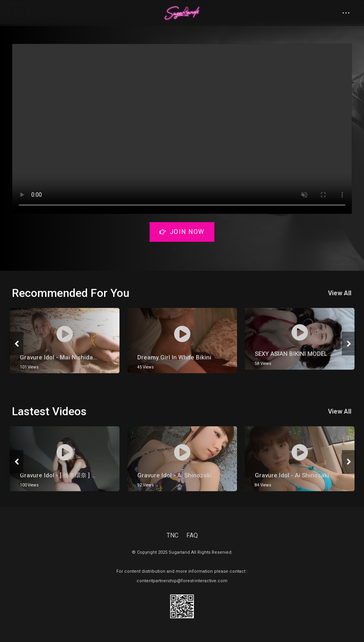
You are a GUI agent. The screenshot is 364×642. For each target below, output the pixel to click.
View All (340, 293)
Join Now (182, 232)
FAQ (192, 535)
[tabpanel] (65, 340)
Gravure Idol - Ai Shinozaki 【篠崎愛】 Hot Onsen (206, 475)
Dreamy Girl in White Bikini (174, 357)
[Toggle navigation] (18, 13)
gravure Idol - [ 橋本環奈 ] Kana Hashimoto (79, 475)
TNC (173, 535)
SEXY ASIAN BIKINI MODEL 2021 (299, 354)
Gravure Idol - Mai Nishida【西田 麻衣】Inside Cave (91, 357)
